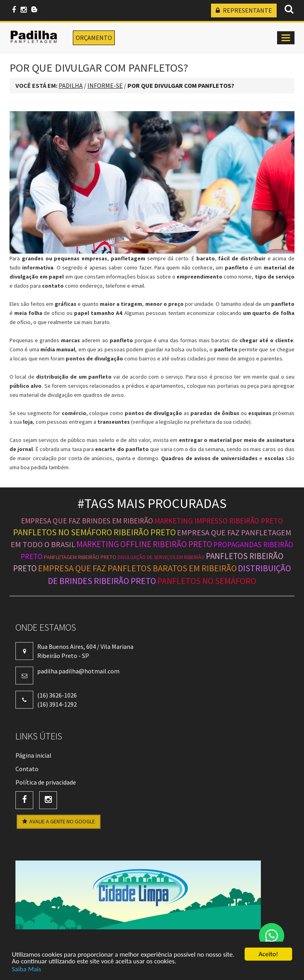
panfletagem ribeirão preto (80, 557)
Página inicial (33, 755)
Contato (27, 769)
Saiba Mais (27, 969)
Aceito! (268, 954)
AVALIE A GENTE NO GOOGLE (59, 821)
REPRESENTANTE (244, 10)
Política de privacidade (46, 782)
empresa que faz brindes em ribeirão (87, 521)
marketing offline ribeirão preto (144, 544)
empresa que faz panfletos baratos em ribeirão (137, 568)
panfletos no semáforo (207, 581)
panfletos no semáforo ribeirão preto (94, 532)
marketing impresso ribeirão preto (219, 521)
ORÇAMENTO (94, 38)
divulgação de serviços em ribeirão (161, 557)
